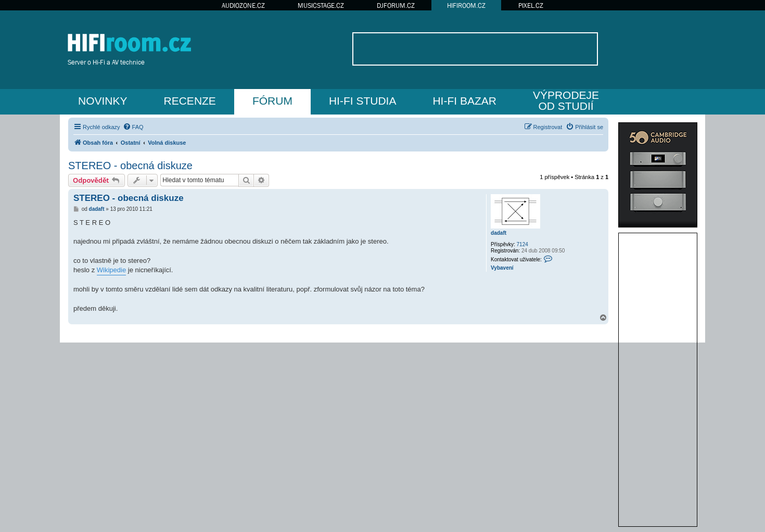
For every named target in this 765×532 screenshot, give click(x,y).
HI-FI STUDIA (363, 101)
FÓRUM (272, 101)
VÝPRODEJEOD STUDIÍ (566, 100)
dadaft (499, 233)
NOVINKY (103, 101)
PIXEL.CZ (531, 5)
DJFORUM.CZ (396, 5)
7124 (522, 244)
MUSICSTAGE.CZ (321, 5)
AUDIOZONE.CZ (243, 5)
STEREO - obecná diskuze (130, 166)
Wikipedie (111, 270)
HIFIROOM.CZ (466, 5)
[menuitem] (133, 127)
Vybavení (502, 268)
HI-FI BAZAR (464, 101)
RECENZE (190, 101)
